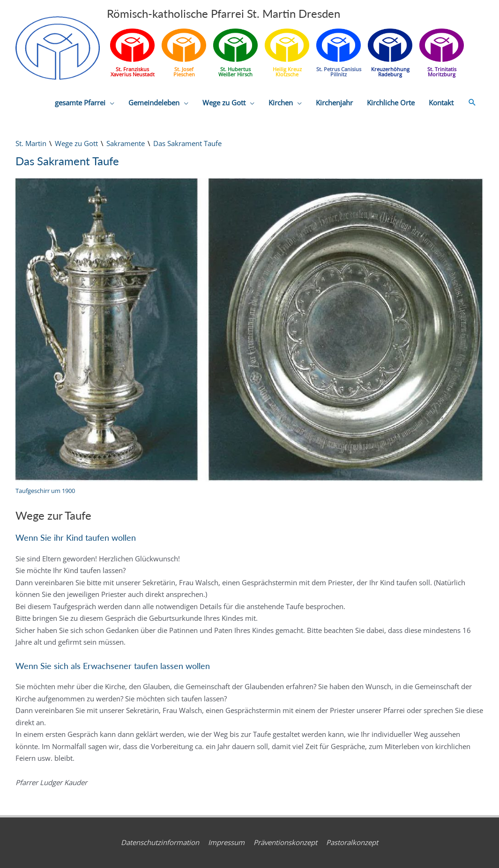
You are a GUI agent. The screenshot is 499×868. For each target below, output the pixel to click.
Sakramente (126, 143)
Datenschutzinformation (160, 842)
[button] (472, 103)
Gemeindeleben (154, 103)
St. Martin (31, 143)
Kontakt (441, 103)
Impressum (226, 842)
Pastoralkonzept (352, 842)
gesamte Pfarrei (80, 103)
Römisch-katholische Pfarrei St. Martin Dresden (223, 13)
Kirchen (281, 103)
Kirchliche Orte (391, 103)
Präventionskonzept (285, 842)
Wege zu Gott (224, 103)
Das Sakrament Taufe (187, 143)
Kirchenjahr (334, 103)
